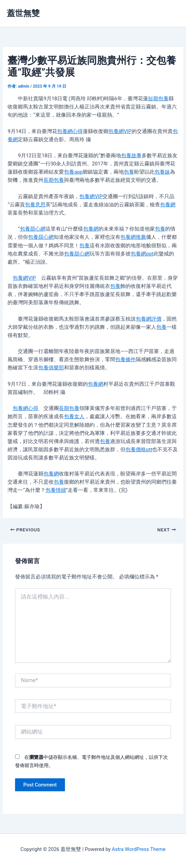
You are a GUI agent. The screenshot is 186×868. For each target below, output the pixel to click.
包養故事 (131, 156)
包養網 (168, 205)
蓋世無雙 (23, 13)
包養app (73, 172)
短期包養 (158, 99)
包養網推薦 (133, 237)
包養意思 (35, 205)
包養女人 (74, 416)
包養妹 (162, 172)
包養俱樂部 (51, 368)
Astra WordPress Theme (139, 849)
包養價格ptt (139, 450)
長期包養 (54, 180)
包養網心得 (70, 131)
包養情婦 (56, 490)
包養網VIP (120, 131)
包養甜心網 (33, 229)
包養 (129, 172)
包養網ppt (142, 254)
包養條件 (125, 359)
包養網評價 (149, 319)
